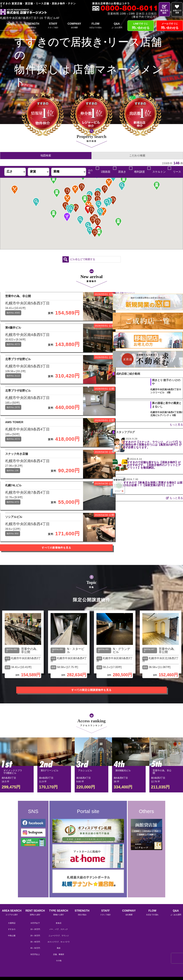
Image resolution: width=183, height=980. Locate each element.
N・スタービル (76, 680)
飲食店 (59, 948)
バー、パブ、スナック (59, 954)
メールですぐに (170, 26)
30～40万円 (35, 967)
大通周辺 (12, 948)
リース (177, 172)
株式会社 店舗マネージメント (135, 293)
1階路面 (105, 172)
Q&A (117, 26)
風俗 (59, 973)
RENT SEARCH (35, 938)
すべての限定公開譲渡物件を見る (92, 717)
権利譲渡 (139, 172)
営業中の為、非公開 (30, 680)
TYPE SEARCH (59, 938)
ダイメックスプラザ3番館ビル (13, 798)
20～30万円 (35, 961)
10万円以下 (35, 948)
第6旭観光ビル (123, 797)
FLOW (96, 26)
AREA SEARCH (12, 938)
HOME (11, 26)
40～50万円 (35, 973)
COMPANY (74, 26)
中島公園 (12, 961)
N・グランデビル (121, 680)
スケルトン (159, 172)
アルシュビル (85, 797)
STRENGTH (32, 26)
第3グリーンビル (50, 797)
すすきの (12, 954)
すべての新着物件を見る (62, 581)
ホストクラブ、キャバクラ (59, 967)
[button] (97, 195)
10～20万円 (35, 954)
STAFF (53, 26)
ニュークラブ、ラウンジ (59, 961)
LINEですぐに (141, 26)
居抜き (122, 172)
